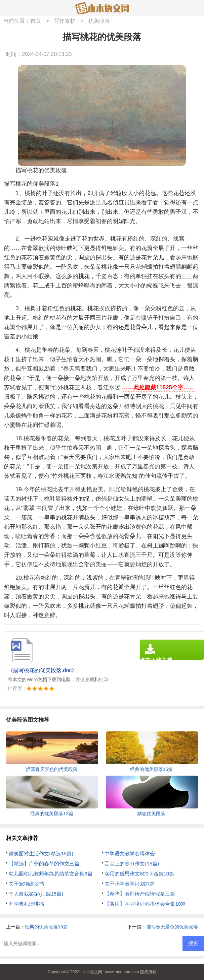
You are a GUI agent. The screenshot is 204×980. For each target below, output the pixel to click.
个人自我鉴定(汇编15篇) (36, 894)
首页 (36, 21)
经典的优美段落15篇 (46, 927)
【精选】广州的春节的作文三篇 (44, 864)
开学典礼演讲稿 (26, 904)
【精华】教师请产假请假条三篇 (140, 894)
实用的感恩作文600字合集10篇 (139, 874)
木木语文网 (92, 972)
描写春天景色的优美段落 (172, 927)
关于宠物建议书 (26, 884)
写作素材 (65, 21)
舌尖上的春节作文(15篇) (132, 864)
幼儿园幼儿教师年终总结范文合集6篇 (50, 874)
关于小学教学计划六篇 (130, 884)
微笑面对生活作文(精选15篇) (41, 854)
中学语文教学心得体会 (130, 854)
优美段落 (99, 21)
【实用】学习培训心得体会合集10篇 (145, 904)
